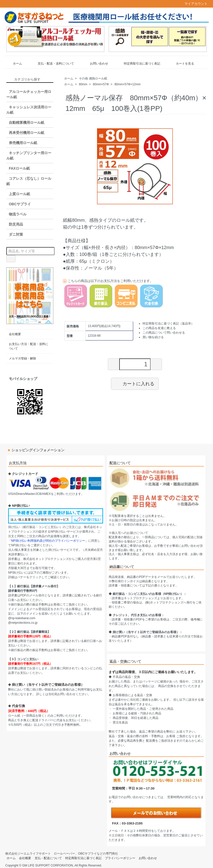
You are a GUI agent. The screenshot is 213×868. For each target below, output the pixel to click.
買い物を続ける (153, 337)
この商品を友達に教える (159, 328)
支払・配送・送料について (52, 64)
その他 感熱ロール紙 (93, 78)
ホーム (14, 64)
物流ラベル (18, 214)
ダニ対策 (16, 234)
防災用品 (16, 224)
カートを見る (181, 64)
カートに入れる (135, 383)
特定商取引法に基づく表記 (138, 64)
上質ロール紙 (19, 194)
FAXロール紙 (19, 168)
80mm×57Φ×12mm (128, 84)
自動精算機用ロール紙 (27, 123)
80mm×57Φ (101, 84)
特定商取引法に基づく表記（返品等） (168, 324)
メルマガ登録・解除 (22, 358)
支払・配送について (48, 858)
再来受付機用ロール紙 (27, 133)
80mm (83, 84)
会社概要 (15, 334)
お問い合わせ (95, 64)
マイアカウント (193, 4)
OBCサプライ (20, 204)
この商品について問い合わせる (164, 333)
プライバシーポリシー (120, 858)
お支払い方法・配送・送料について (29, 346)
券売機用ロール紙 (23, 143)
